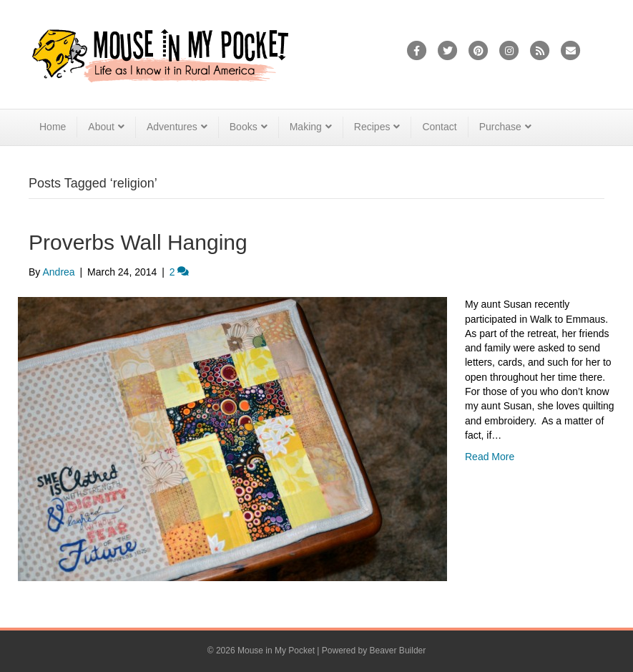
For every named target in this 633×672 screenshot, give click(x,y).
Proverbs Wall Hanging (138, 242)
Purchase (500, 127)
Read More (490, 457)
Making (306, 127)
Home (53, 127)
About (101, 127)
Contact (439, 127)
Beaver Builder (398, 651)
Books (244, 127)
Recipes (372, 127)
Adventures (172, 127)
